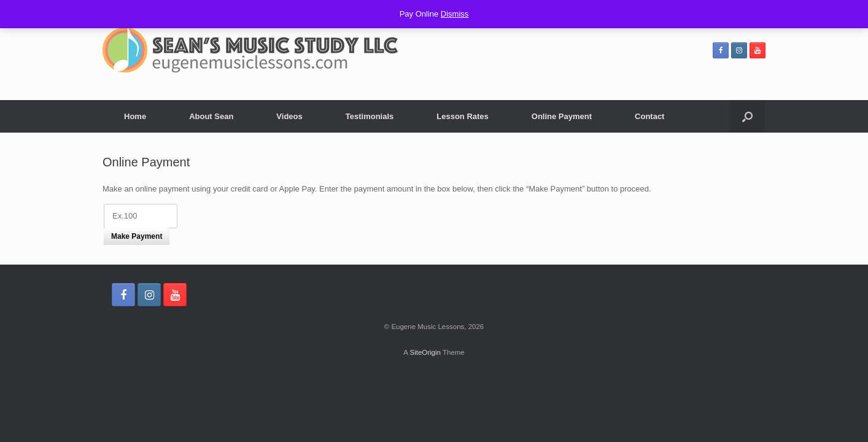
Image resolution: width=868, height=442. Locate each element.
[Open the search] (747, 116)
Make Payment (137, 236)
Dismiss (455, 14)
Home (135, 116)
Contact (649, 116)
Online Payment (562, 116)
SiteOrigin (425, 352)
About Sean (211, 116)
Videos (289, 116)
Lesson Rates (463, 116)
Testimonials (370, 116)
